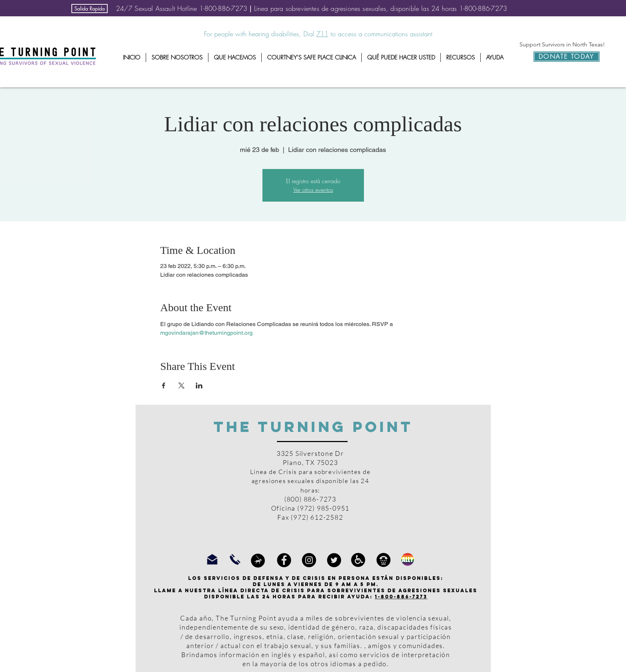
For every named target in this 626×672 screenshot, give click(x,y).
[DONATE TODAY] (567, 57)
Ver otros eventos (313, 190)
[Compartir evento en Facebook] (164, 386)
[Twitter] (334, 560)
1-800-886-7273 (401, 597)
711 (322, 34)
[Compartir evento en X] (181, 386)
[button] (177, 57)
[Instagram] (309, 560)
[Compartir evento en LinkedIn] (199, 386)
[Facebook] (284, 560)
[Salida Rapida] (90, 9)
